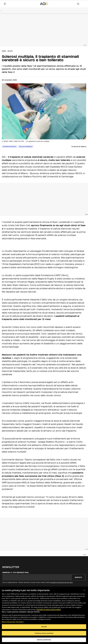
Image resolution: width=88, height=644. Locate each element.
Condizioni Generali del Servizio (61, 582)
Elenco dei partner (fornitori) (13, 622)
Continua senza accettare (44, 633)
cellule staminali (26, 147)
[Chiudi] (84, 590)
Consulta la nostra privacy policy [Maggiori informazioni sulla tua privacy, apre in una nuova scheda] (49, 610)
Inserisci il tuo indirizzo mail (16, 572)
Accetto (44, 627)
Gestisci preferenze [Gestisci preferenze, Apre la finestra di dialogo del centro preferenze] (44, 640)
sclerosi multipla (10, 147)
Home (4, 51)
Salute (10, 51)
